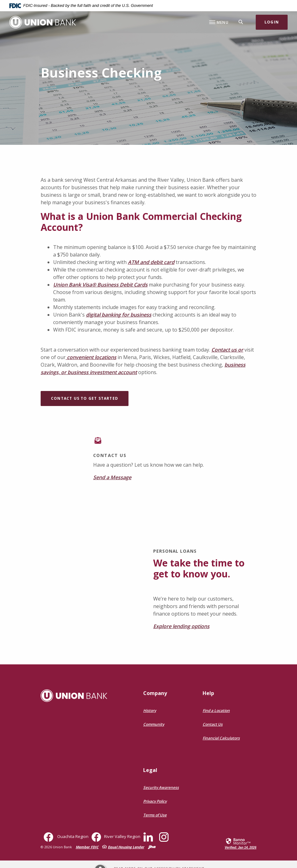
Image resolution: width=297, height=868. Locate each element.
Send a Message (112, 477)
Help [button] (208, 693)
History (150, 711)
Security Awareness (161, 787)
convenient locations (91, 357)
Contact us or (227, 350)
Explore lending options (181, 626)
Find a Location (216, 711)
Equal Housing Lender (126, 847)
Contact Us (213, 724)
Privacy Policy (155, 801)
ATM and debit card (151, 262)
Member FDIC (87, 847)
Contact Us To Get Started (85, 398)
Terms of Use (155, 815)
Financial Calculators (221, 738)
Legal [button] (150, 770)
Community (154, 724)
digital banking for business (119, 315)
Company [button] (155, 693)
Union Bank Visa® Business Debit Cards (100, 285)
